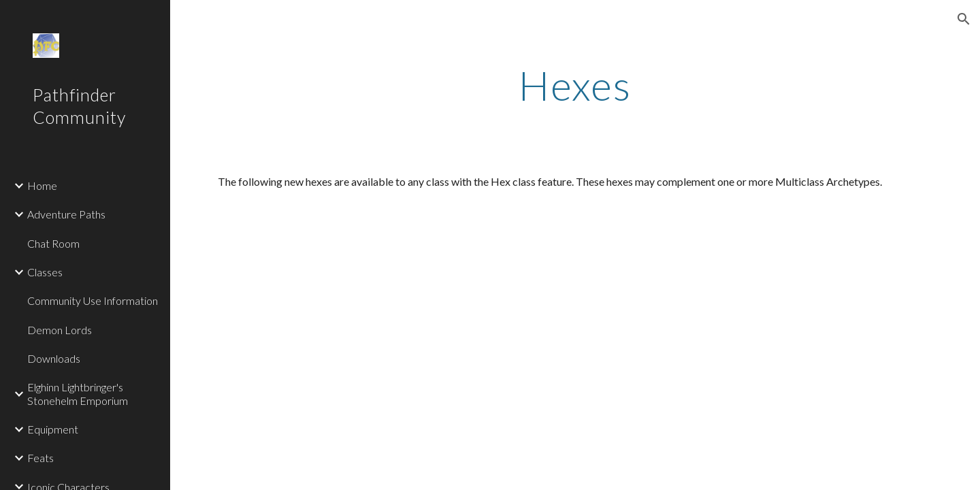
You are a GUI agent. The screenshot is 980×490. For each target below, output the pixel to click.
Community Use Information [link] (93, 300)
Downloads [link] (54, 358)
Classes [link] (45, 272)
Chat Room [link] (53, 243)
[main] (575, 85)
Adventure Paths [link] (66, 214)
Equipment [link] (53, 429)
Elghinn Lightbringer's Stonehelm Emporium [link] (78, 393)
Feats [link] (40, 458)
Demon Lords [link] (60, 330)
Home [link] (42, 185)
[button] (964, 19)
